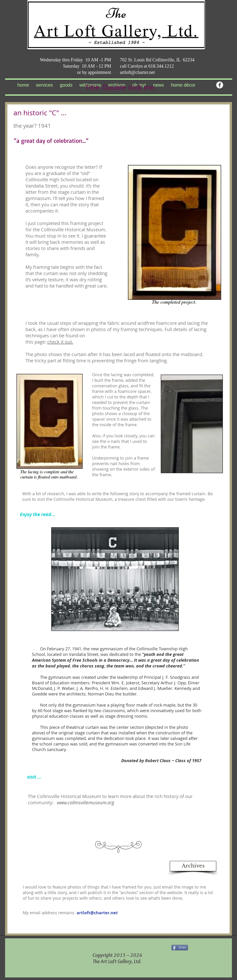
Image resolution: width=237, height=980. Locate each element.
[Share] (180, 948)
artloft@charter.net (137, 72)
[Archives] (193, 866)
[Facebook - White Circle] (220, 85)
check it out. (60, 342)
